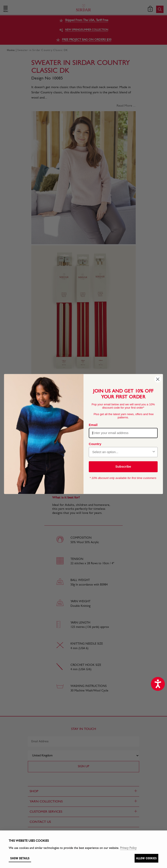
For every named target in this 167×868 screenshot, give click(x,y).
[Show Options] (154, 452)
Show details (20, 858)
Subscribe (123, 467)
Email (93, 425)
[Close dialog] (158, 379)
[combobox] (122, 452)
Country (95, 444)
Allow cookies (146, 858)
